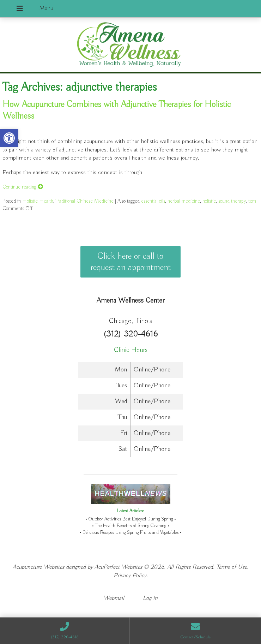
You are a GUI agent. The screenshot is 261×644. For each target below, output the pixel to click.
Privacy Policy (130, 576)
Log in (150, 598)
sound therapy (232, 201)
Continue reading (23, 187)
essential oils (153, 201)
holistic (209, 201)
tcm (252, 201)
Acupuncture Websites (38, 567)
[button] (9, 138)
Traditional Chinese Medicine (85, 201)
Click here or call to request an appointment (131, 262)
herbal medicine (184, 201)
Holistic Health (38, 201)
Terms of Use (232, 567)
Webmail (114, 598)
